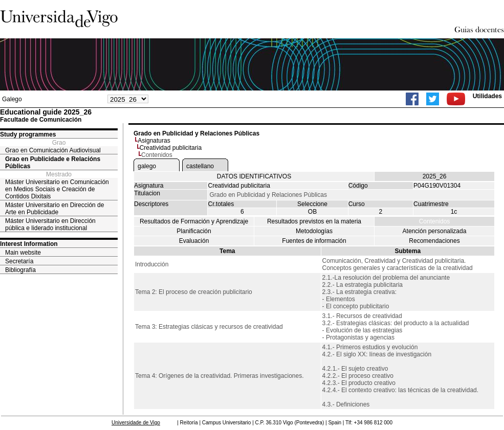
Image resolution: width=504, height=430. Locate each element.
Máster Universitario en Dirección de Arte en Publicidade (54, 209)
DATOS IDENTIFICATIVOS (254, 176)
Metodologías (314, 231)
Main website (23, 253)
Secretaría (19, 261)
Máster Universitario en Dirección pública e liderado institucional (50, 224)
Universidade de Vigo (136, 423)
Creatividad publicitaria (171, 148)
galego (147, 166)
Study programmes (28, 134)
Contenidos (435, 221)
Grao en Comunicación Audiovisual (53, 150)
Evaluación (194, 241)
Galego (12, 99)
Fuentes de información (314, 241)
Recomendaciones (434, 241)
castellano (200, 166)
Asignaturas (154, 141)
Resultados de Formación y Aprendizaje (194, 221)
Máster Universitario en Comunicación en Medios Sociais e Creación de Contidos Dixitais (57, 189)
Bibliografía (20, 270)
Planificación (194, 231)
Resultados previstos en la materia (314, 221)
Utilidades (487, 96)
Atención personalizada (435, 231)
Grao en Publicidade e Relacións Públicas (53, 163)
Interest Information (29, 244)
